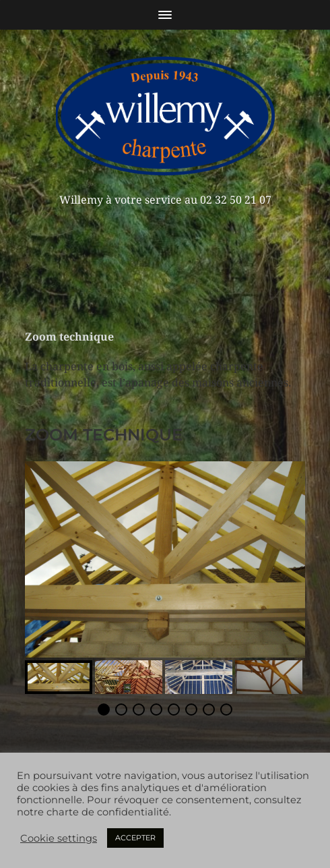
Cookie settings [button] (59, 838)
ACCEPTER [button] (135, 838)
